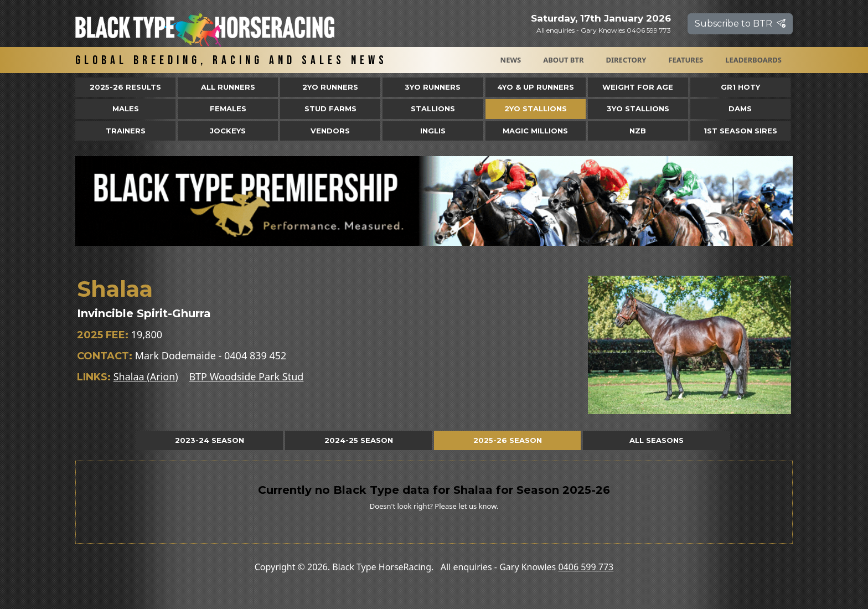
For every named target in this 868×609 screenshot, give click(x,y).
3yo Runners (433, 87)
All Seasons (657, 440)
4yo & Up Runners (536, 87)
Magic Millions (535, 131)
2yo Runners (330, 87)
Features (686, 60)
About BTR (563, 60)
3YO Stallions (638, 109)
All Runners (228, 87)
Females (228, 109)
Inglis (433, 131)
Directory (626, 60)
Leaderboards (753, 60)
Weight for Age (638, 87)
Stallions (433, 109)
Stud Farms (330, 109)
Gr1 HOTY (740, 87)
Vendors (330, 131)
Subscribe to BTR (740, 24)
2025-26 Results (125, 87)
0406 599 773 (586, 567)
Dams (740, 109)
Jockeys (228, 131)
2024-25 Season (359, 440)
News (511, 60)
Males (126, 109)
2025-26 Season (508, 440)
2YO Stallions (536, 109)
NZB (638, 131)
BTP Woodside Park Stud (246, 376)
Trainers (126, 131)
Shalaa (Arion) (146, 376)
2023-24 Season (210, 440)
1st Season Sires (740, 131)
